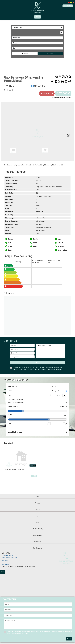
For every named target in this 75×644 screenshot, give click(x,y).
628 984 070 (6, 560)
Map (2, 572)
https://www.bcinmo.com (10, 558)
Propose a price (47, 93)
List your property (37, 529)
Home (37, 497)
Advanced (25, 53)
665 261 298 (6, 564)
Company (38, 516)
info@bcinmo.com (8, 555)
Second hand (63, 391)
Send (38, 363)
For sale (38, 503)
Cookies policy (38, 548)
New (54, 391)
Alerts (37, 522)
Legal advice (37, 542)
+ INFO (34, 476)
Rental (38, 509)
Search (51, 53)
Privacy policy (38, 535)
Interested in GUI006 (50, 351)
